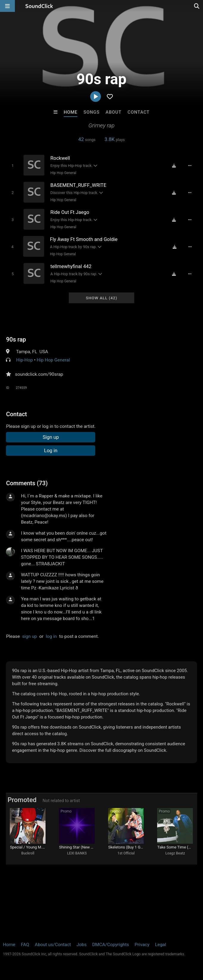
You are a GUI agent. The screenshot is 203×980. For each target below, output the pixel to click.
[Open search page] (197, 6)
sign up (29, 636)
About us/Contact (53, 945)
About (114, 112)
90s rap (16, 339)
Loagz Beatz (175, 853)
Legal (161, 945)
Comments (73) (27, 483)
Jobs (82, 945)
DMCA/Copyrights (111, 945)
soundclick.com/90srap (39, 374)
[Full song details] (190, 166)
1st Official (126, 853)
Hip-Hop (24, 360)
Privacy (142, 945)
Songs (92, 112)
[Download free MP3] (174, 166)
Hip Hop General (63, 173)
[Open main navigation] (7, 6)
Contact (139, 112)
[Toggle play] (13, 166)
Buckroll (28, 853)
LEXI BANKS (77, 853)
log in (51, 636)
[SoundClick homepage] (39, 6)
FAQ (25, 945)
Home (71, 112)
